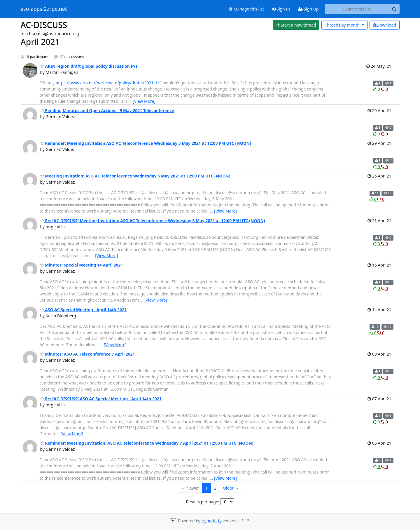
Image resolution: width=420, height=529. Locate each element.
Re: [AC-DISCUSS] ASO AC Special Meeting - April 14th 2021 (101, 399)
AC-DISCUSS (44, 25)
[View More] (144, 101)
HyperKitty (211, 521)
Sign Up (308, 9)
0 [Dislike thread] (384, 89)
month (343, 25)
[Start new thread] (296, 25)
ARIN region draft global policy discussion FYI (89, 66)
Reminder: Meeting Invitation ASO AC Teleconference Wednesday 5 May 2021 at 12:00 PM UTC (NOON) (146, 143)
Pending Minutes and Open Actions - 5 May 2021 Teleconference (107, 111)
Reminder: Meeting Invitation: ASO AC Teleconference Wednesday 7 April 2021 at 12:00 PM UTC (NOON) (147, 443)
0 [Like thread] (377, 89)
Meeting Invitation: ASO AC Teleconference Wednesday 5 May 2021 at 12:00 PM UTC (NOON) (135, 176)
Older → (231, 488)
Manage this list (246, 9)
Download (384, 25)
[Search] (394, 9)
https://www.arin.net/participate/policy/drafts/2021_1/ (107, 83)
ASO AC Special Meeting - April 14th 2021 (84, 310)
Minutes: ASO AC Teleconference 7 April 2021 (88, 354)
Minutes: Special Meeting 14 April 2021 (82, 265)
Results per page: (203, 502)
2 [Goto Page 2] (215, 488)
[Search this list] (357, 9)
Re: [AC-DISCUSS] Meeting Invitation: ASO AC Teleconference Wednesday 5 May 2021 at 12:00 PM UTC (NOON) (153, 221)
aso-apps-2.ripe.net (44, 9)
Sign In (281, 9)
